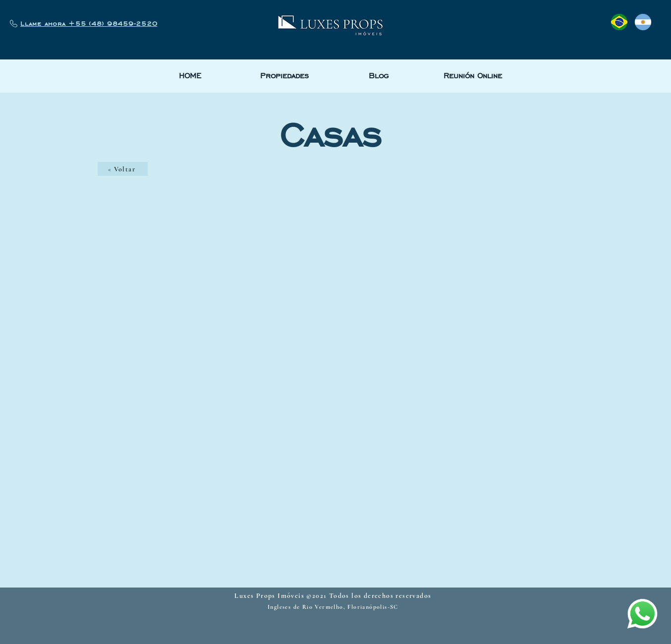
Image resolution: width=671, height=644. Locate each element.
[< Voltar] (123, 169)
